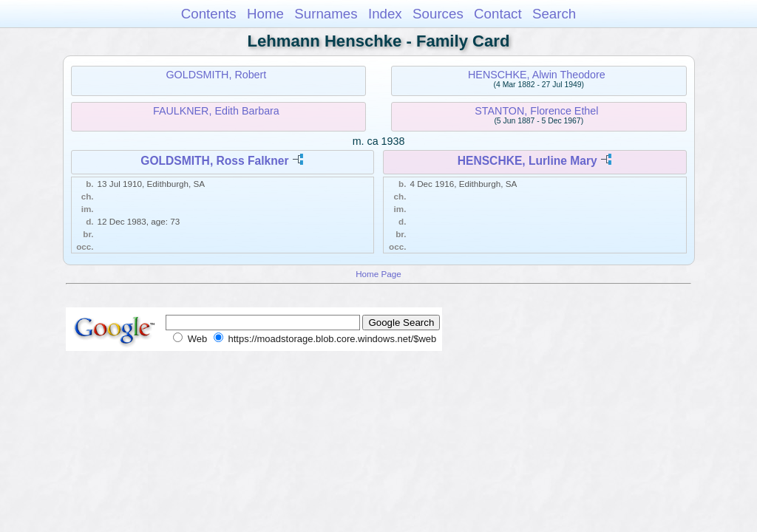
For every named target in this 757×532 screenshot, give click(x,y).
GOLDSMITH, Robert (216, 75)
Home (265, 14)
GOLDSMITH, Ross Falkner (214, 161)
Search (554, 14)
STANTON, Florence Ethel (536, 111)
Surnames (326, 14)
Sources (438, 14)
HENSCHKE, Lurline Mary (527, 161)
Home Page (378, 274)
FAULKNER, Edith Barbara (216, 111)
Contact (498, 14)
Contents (209, 14)
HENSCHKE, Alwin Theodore (537, 75)
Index (385, 14)
